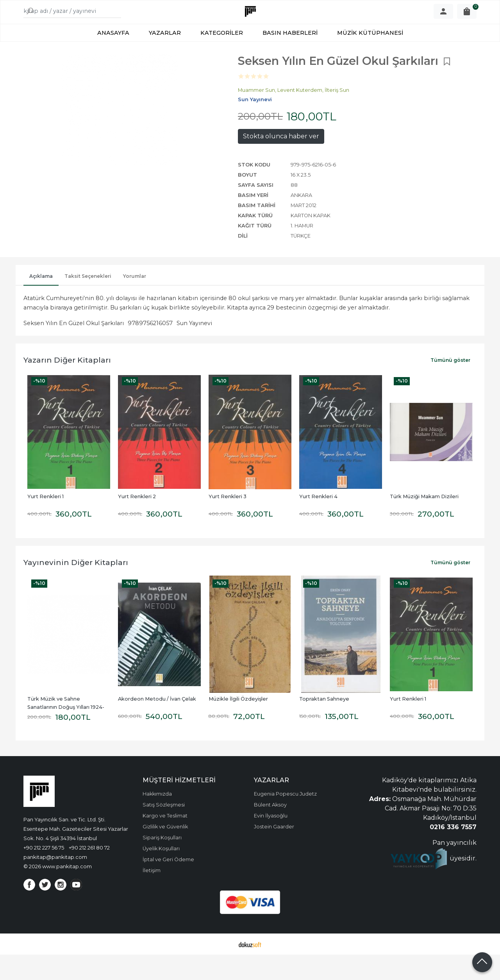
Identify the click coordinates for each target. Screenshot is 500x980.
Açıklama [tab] (41, 301)
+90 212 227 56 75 (44, 873)
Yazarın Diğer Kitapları (67, 385)
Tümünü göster (450, 385)
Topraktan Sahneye (324, 724)
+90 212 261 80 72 (89, 873)
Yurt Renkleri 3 (228, 522)
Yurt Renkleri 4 (318, 522)
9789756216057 (150, 349)
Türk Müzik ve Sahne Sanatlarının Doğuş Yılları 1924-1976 (66, 732)
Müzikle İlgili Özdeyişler (238, 724)
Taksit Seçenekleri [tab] (88, 301)
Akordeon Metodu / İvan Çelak (157, 724)
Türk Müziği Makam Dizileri (424, 522)
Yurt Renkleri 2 (137, 522)
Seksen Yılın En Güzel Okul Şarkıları (74, 349)
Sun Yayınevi (194, 349)
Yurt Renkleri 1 (46, 522)
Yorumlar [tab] (135, 301)
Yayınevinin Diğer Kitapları (76, 588)
